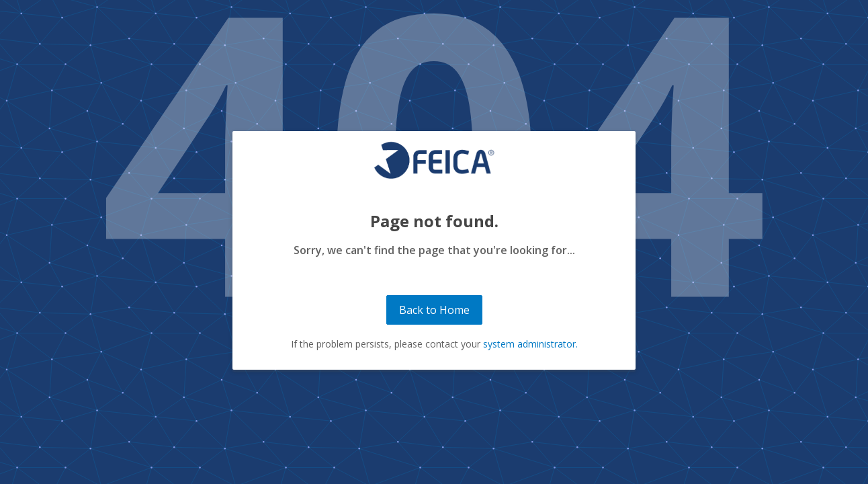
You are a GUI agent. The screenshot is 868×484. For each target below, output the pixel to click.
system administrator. (530, 344)
